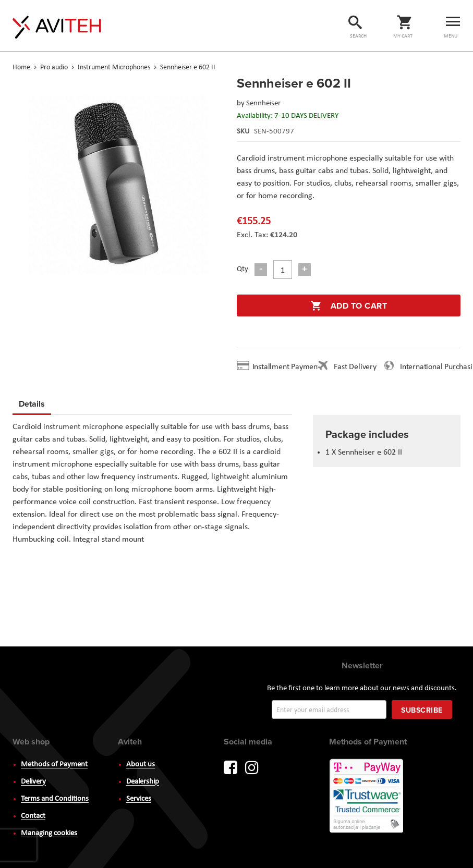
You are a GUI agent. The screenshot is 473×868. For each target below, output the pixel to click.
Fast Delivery (355, 367)
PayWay (367, 797)
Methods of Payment (54, 765)
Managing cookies (49, 833)
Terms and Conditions (55, 799)
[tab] (32, 406)
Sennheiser (263, 103)
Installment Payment (288, 367)
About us (141, 765)
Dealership (143, 782)
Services (139, 799)
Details (32, 404)
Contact (33, 816)
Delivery (33, 782)
